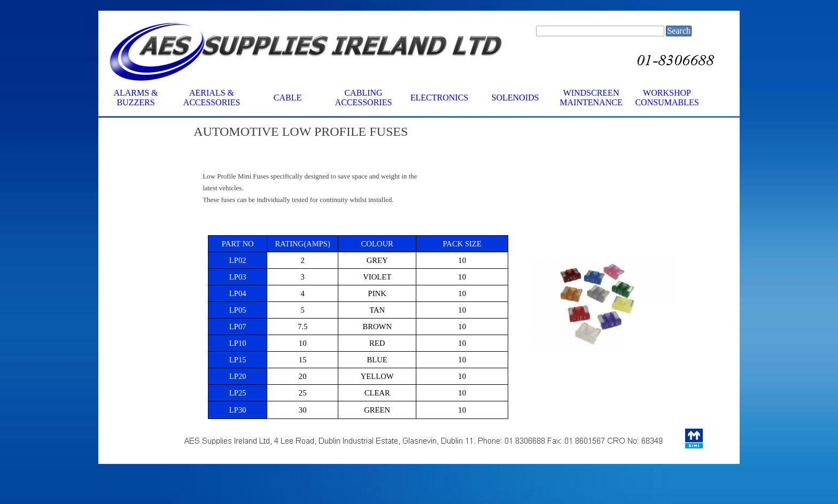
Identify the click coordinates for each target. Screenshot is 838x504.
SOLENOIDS (515, 98)
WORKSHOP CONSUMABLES (667, 98)
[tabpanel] (459, 132)
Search (679, 31)
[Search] (600, 31)
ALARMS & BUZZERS (135, 98)
